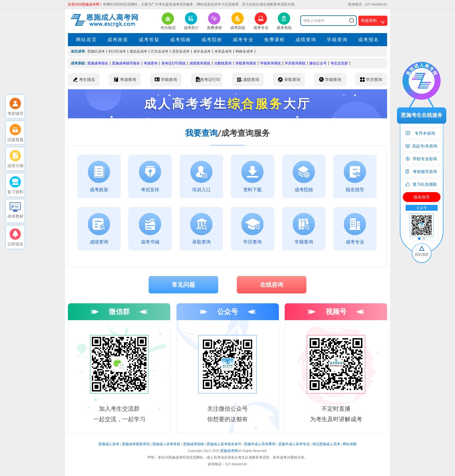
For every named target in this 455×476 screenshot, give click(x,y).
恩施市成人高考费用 (260, 444)
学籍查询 (337, 39)
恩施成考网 (229, 451)
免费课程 (275, 39)
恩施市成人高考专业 (294, 444)
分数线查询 (223, 63)
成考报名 (369, 39)
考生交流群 (339, 63)
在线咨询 (272, 285)
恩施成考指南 (194, 444)
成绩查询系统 (200, 63)
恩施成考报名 (98, 63)
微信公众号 (318, 63)
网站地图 (350, 444)
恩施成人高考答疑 (166, 444)
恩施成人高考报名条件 (224, 444)
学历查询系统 (295, 63)
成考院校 (212, 39)
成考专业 (243, 39)
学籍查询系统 (270, 63)
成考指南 (180, 39)
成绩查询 (306, 39)
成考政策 (118, 39)
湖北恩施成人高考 (326, 444)
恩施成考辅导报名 (126, 63)
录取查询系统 (246, 63)
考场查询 (151, 63)
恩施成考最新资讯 (136, 444)
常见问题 (183, 285)
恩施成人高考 (109, 444)
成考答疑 (149, 39)
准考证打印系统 (174, 63)
